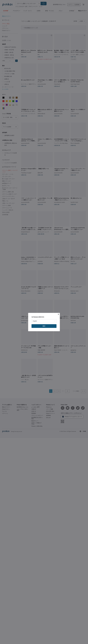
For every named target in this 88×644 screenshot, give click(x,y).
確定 (44, 326)
